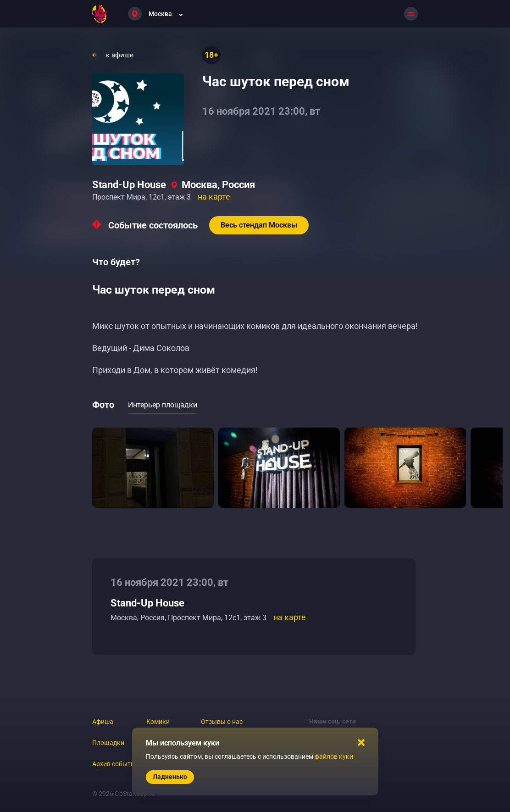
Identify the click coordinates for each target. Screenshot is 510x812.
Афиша (103, 722)
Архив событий (115, 764)
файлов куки (334, 756)
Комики (158, 722)
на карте (214, 197)
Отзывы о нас (222, 722)
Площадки (108, 743)
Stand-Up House (129, 185)
